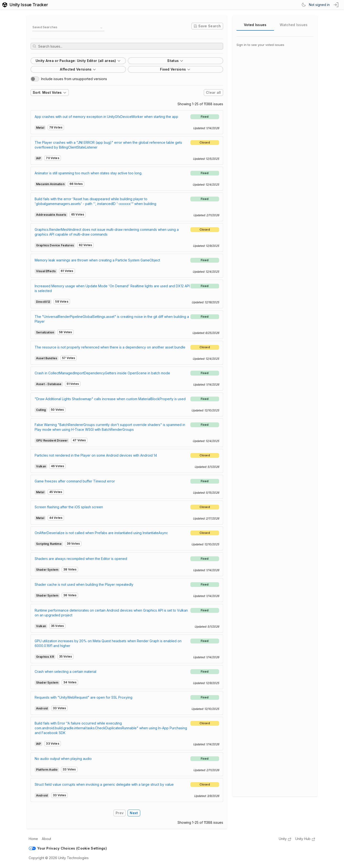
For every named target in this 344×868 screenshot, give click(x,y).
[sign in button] (336, 5)
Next (134, 813)
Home (33, 839)
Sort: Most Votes (50, 92)
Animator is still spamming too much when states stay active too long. (88, 173)
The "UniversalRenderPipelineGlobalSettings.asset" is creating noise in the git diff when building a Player (112, 319)
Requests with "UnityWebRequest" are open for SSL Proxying (83, 697)
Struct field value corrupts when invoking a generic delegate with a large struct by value (104, 784)
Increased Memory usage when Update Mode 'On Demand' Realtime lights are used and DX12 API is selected (112, 288)
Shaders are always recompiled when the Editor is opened (81, 559)
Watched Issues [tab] (294, 25)
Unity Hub (305, 839)
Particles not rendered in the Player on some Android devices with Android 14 (96, 455)
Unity (285, 839)
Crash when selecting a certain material (65, 672)
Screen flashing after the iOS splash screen (69, 507)
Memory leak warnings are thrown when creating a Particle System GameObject (97, 260)
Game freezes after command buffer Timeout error (75, 481)
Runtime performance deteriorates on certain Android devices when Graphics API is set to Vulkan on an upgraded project (111, 613)
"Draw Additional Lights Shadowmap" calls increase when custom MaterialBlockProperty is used (110, 399)
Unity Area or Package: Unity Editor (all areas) (78, 61)
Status (175, 61)
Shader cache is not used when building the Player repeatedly (84, 584)
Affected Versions (78, 69)
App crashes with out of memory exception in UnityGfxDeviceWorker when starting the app (106, 117)
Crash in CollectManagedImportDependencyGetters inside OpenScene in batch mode (102, 373)
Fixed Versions (175, 69)
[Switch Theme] (304, 5)
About (46, 839)
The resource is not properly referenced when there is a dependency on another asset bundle (110, 347)
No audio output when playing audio (63, 759)
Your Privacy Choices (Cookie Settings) (68, 848)
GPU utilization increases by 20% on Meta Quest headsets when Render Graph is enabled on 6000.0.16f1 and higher (108, 643)
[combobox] (68, 28)
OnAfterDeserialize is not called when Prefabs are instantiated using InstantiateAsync (101, 533)
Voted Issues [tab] (255, 25)
